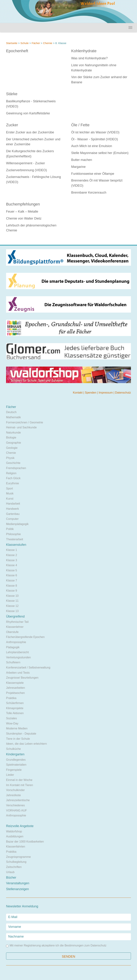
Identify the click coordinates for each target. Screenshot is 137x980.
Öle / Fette (80, 125)
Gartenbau (13, 514)
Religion (11, 473)
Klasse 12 (12, 606)
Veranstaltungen (18, 883)
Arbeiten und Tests (18, 673)
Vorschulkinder (15, 790)
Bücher (11, 878)
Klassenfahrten (16, 847)
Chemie (48, 43)
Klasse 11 (12, 601)
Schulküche (13, 749)
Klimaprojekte (15, 708)
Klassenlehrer (15, 627)
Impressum (106, 393)
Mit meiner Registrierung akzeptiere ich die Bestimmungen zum (56, 946)
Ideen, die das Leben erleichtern (26, 744)
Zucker (12, 125)
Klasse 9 (12, 591)
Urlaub (10, 872)
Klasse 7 (12, 580)
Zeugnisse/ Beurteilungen (22, 678)
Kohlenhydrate (84, 51)
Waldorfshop (14, 831)
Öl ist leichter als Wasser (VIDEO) (95, 132)
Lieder (10, 775)
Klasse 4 (12, 565)
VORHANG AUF (16, 810)
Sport (9, 488)
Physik (10, 458)
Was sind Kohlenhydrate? (89, 58)
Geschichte (13, 463)
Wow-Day (12, 723)
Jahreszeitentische (18, 800)
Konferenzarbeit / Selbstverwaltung (28, 668)
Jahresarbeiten (16, 688)
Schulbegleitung (16, 862)
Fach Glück (13, 478)
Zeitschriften (14, 867)
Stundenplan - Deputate (21, 734)
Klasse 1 (12, 550)
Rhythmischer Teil (17, 622)
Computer (12, 519)
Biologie (11, 438)
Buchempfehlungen (23, 204)
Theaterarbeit (15, 539)
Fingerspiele (14, 770)
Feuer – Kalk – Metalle (22, 212)
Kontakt (78, 393)
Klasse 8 (12, 586)
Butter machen (82, 160)
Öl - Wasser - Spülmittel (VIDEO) (95, 139)
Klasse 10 (12, 596)
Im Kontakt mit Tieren (20, 785)
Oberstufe (12, 632)
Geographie (14, 443)
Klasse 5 (12, 570)
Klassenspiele (15, 683)
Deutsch (11, 412)
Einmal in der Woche (19, 780)
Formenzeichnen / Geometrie (25, 422)
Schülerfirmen (15, 703)
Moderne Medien (17, 728)
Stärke (12, 94)
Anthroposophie (16, 642)
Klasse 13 (12, 611)
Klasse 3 (12, 560)
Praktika (11, 698)
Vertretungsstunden (18, 657)
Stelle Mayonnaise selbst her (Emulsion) (100, 153)
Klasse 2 (12, 555)
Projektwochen (15, 693)
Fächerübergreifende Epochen (25, 637)
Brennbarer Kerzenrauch (89, 193)
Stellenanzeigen (17, 889)
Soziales (11, 718)
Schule (24, 43)
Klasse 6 (12, 575)
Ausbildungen (15, 836)
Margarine (78, 167)
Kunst (10, 499)
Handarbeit (13, 504)
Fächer (36, 43)
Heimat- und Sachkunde (21, 427)
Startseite (12, 43)
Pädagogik (13, 647)
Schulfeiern (13, 662)
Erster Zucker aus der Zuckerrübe (30, 132)
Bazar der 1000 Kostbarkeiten (25, 842)
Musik (10, 493)
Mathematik (13, 417)
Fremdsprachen (16, 468)
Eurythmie (12, 483)
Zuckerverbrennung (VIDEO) (26, 170)
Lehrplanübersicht (17, 652)
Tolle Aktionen (15, 713)
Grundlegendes (16, 760)
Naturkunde (13, 433)
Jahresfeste (13, 795)
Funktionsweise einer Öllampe (93, 174)
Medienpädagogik (17, 524)
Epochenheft (17, 51)
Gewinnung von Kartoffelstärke (28, 113)
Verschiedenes (15, 805)
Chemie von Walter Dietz (24, 218)
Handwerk (12, 509)
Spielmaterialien (16, 765)
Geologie (12, 448)
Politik (10, 529)
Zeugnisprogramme (18, 857)
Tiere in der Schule (18, 739)
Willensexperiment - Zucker (26, 163)
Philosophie (13, 534)
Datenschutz (123, 393)
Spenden (91, 393)
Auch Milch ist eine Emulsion (92, 146)
